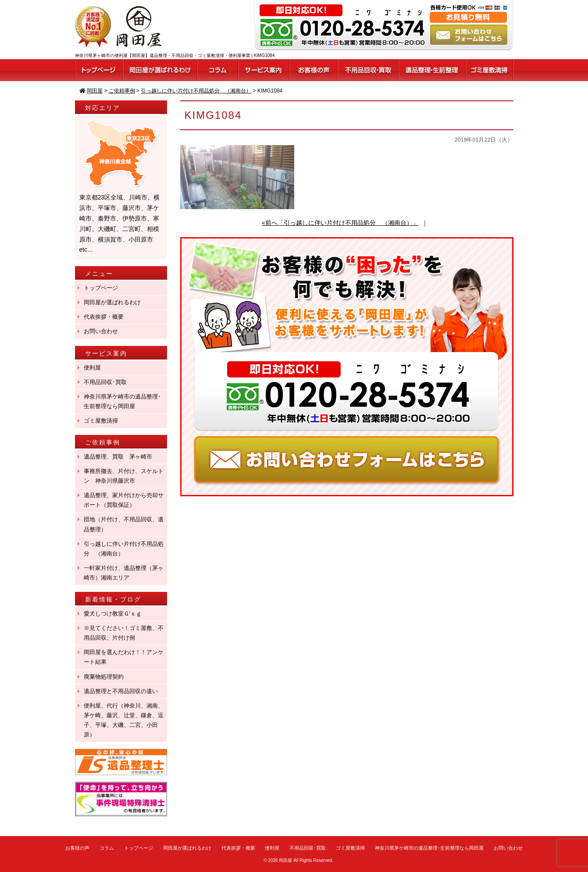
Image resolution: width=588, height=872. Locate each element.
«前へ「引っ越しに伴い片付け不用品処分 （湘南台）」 (340, 223)
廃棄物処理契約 (107, 677)
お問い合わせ (101, 331)
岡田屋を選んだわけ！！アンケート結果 (124, 657)
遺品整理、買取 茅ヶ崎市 (118, 457)
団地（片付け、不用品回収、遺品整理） (124, 524)
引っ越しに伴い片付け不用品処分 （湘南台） (124, 549)
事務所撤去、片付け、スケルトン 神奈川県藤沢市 (124, 476)
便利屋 (92, 368)
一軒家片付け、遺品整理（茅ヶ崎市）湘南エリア (124, 573)
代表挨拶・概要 (104, 317)
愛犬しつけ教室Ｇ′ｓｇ (116, 614)
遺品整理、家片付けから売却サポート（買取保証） (124, 500)
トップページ (101, 288)
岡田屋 (285, 860)
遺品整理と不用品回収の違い (121, 691)
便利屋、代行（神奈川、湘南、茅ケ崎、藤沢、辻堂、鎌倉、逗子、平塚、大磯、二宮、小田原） (124, 720)
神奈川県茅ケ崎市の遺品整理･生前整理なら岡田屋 (122, 401)
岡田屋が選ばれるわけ (112, 302)
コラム (107, 848)
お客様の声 (77, 848)
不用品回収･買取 (105, 382)
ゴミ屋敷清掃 (101, 421)
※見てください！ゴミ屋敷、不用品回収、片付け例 (124, 633)
